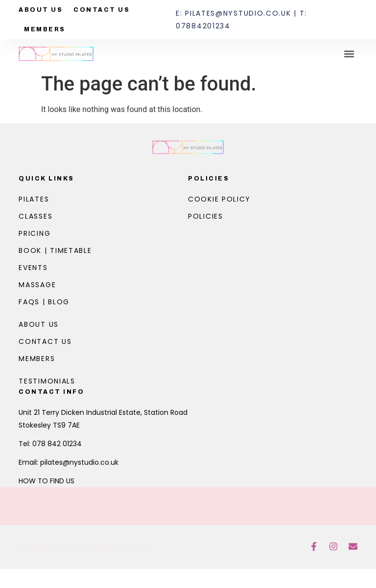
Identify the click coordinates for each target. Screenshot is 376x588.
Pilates (34, 199)
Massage (37, 285)
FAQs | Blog (44, 302)
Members (45, 29)
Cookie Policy (219, 199)
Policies (209, 179)
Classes (35, 216)
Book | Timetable (55, 250)
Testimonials (47, 381)
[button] (349, 54)
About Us (41, 10)
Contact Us (102, 10)
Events (33, 268)
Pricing (35, 233)
